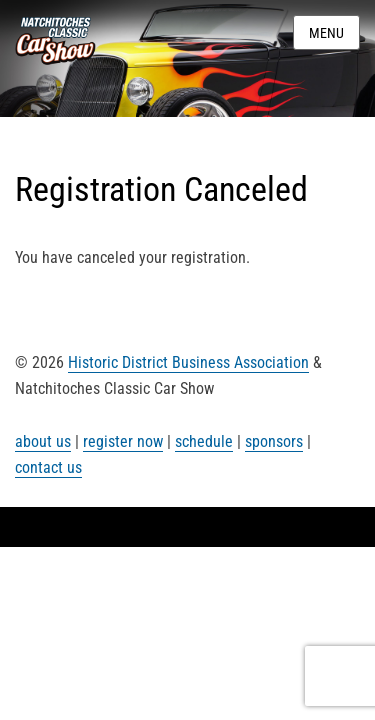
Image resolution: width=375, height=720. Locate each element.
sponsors (274, 441)
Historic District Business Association (188, 362)
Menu (326, 33)
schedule (204, 441)
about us (43, 441)
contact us (48, 467)
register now (123, 441)
